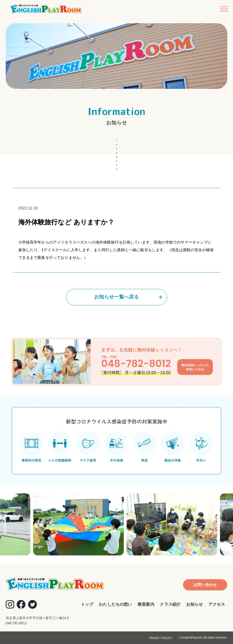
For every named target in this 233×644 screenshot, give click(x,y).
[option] (82, 524)
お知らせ (195, 604)
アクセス (217, 604)
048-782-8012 (16, 623)
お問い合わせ (205, 585)
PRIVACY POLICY (161, 638)
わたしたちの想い (115, 604)
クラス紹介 (170, 604)
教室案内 (146, 604)
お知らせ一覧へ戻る (117, 297)
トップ (87, 604)
